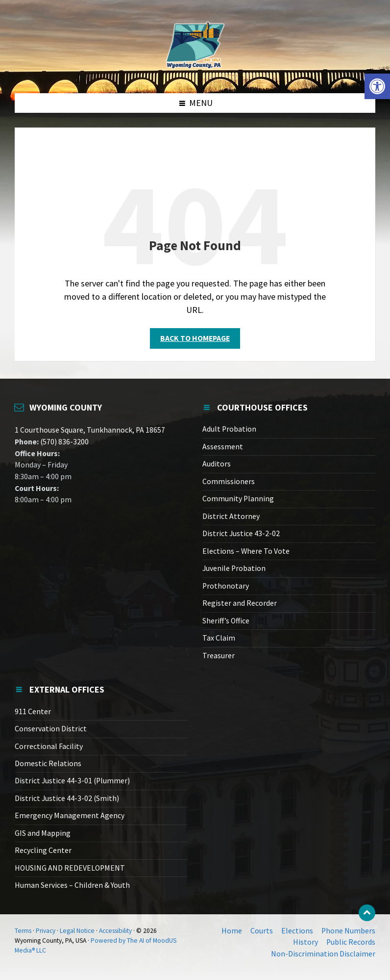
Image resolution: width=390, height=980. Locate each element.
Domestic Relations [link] (48, 763)
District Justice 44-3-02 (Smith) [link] (67, 798)
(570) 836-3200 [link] (64, 442)
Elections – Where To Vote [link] (246, 551)
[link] (377, 86)
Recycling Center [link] (43, 850)
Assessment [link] (223, 447)
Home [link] (232, 931)
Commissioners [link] (229, 481)
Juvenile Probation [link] (234, 568)
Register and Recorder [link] (240, 603)
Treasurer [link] (219, 656)
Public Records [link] (351, 942)
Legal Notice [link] (77, 931)
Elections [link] (297, 931)
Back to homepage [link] (195, 338)
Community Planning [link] (238, 499)
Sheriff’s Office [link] (226, 621)
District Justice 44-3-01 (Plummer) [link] (72, 781)
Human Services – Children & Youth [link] (72, 885)
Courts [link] (262, 931)
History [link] (305, 942)
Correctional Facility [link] (49, 746)
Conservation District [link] (51, 729)
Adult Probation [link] (229, 429)
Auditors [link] (217, 464)
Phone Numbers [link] (348, 931)
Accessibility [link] (115, 931)
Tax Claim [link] (219, 638)
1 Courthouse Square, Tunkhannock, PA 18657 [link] (90, 430)
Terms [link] (23, 931)
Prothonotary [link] (226, 586)
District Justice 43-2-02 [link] (241, 533)
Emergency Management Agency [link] (70, 815)
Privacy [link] (46, 931)
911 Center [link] (33, 711)
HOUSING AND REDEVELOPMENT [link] (70, 868)
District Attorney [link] (231, 516)
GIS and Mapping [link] (43, 833)
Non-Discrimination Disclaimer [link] (323, 954)
